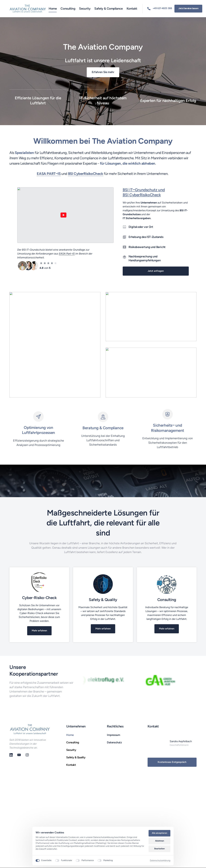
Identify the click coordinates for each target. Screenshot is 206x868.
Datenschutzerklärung (160, 860)
